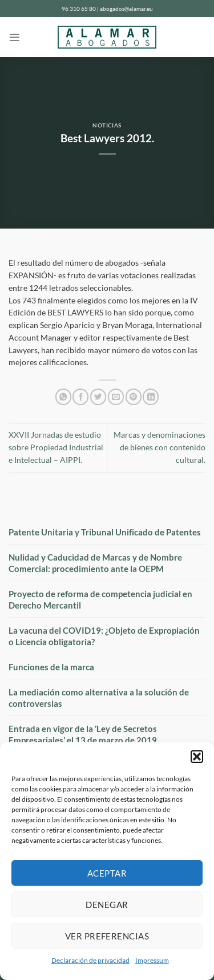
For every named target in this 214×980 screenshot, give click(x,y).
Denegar (107, 905)
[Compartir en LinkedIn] (151, 397)
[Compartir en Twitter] (98, 397)
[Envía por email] (116, 397)
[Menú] (15, 37)
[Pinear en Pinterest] (134, 397)
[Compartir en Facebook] (80, 397)
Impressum (152, 960)
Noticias (107, 125)
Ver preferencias (107, 936)
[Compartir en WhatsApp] (63, 397)
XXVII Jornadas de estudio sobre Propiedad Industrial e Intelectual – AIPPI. (56, 447)
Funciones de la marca (51, 667)
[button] (197, 757)
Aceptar (107, 873)
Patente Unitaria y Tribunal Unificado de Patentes (105, 532)
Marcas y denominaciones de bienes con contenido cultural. (160, 447)
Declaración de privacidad (90, 960)
